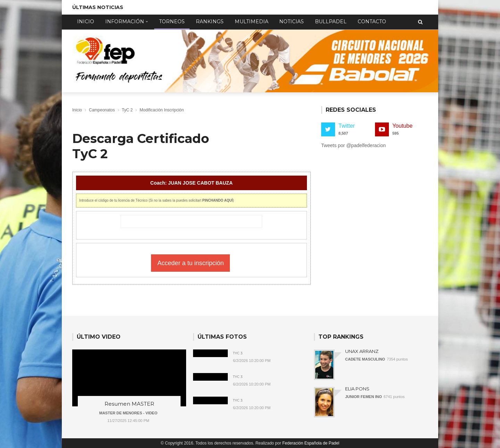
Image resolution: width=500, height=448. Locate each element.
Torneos (172, 22)
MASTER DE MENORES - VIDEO (128, 413)
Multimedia (252, 22)
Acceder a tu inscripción (190, 263)
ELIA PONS (357, 389)
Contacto (372, 22)
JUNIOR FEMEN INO (364, 397)
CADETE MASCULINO (365, 359)
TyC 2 (127, 110)
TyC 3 (238, 353)
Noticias (291, 22)
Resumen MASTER (129, 404)
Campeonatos (102, 110)
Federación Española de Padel (311, 443)
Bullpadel (331, 22)
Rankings (210, 22)
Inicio (86, 22)
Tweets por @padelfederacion (353, 145)
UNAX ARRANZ (362, 351)
